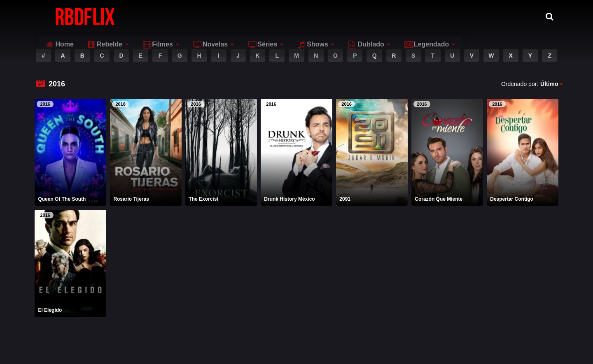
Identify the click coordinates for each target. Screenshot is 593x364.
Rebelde (183, 16)
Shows (392, 16)
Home (138, 16)
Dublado (445, 16)
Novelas (289, 16)
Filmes (237, 16)
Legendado (505, 16)
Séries (341, 16)
